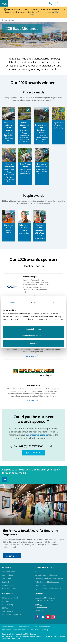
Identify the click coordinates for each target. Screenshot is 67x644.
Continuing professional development (49, 581)
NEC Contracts (8, 614)
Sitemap (45, 632)
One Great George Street (12, 617)
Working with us (8, 587)
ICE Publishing (8, 607)
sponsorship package (38, 437)
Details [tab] (33, 302)
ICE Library (6, 603)
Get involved (7, 584)
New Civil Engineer (9, 591)
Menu (64, 3)
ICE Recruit (6, 610)
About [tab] (55, 302)
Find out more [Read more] (11, 558)
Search (57, 3)
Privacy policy (25, 629)
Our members (7, 577)
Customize (44, 335)
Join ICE (38, 574)
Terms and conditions (43, 629)
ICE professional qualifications (46, 577)
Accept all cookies (33, 329)
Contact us (39, 613)
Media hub (34, 632)
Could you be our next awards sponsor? (34, 421)
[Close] (64, 10)
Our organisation (9, 574)
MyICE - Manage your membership (48, 591)
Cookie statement (9, 629)
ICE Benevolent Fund (10, 600)
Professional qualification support (48, 584)
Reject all (34, 343)
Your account (50, 3)
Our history (6, 581)
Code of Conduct (41, 587)
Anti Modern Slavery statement (14, 632)
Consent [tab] (12, 302)
